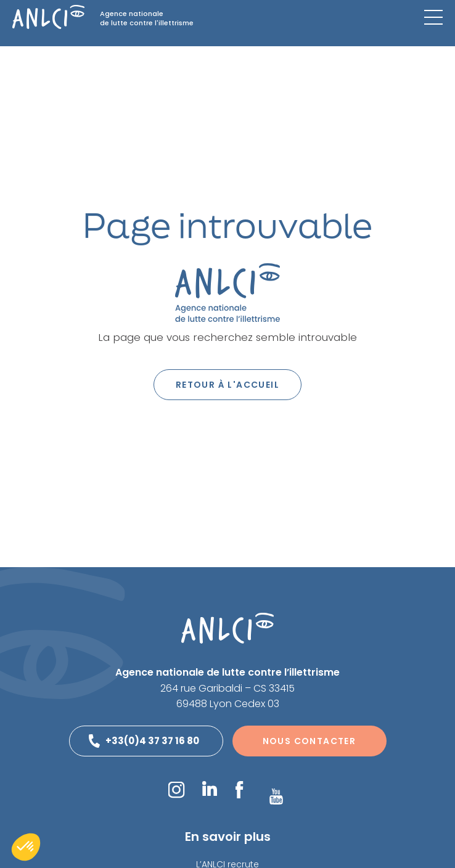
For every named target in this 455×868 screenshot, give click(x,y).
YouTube (276, 796)
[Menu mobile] (433, 17)
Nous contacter (309, 741)
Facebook (239, 790)
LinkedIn (210, 788)
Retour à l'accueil (227, 385)
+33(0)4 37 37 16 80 (152, 741)
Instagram (176, 789)
